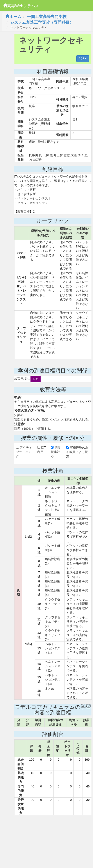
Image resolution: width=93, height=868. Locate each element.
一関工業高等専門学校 (47, 17)
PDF (83, 59)
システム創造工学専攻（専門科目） (42, 22)
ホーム (13, 17)
